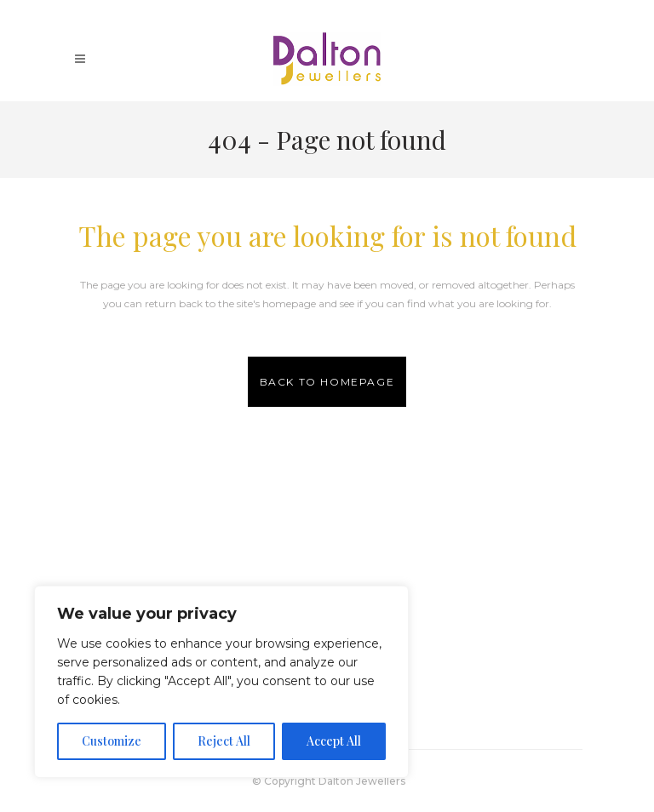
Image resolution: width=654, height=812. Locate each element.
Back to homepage (327, 382)
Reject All (224, 741)
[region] (221, 682)
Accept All (334, 741)
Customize (112, 741)
